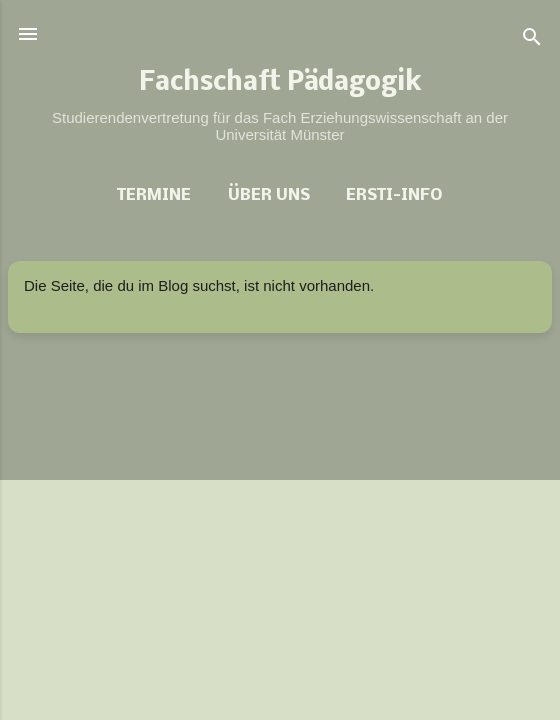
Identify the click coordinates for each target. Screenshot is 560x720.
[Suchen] (532, 40)
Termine (154, 195)
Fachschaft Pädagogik (280, 84)
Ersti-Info (394, 195)
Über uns (269, 195)
